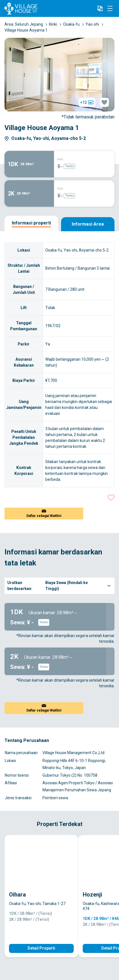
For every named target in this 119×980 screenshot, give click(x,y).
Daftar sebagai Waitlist (44, 516)
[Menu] (110, 8)
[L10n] (100, 8)
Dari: (61, 159)
